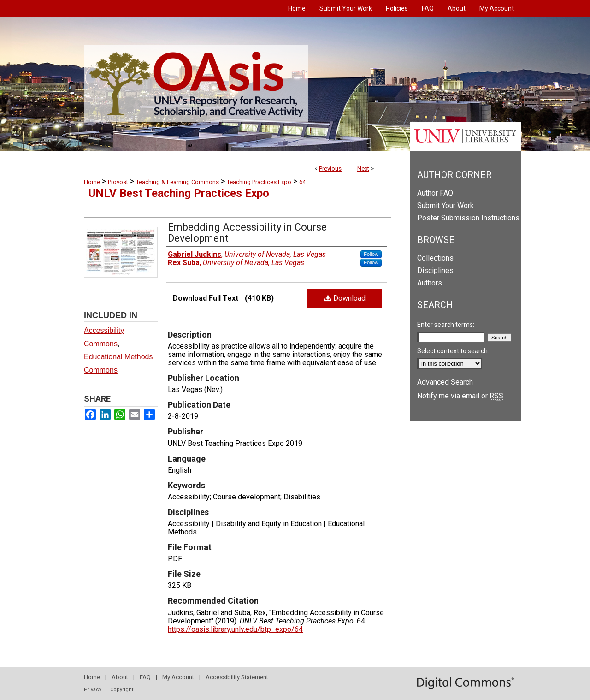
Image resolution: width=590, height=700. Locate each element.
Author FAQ (435, 193)
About (120, 677)
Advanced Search (445, 382)
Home (92, 182)
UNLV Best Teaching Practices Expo (179, 193)
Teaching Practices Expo (259, 182)
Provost (118, 182)
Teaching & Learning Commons (177, 182)
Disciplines (435, 270)
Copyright (122, 690)
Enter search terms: (446, 325)
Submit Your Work (445, 205)
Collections (435, 258)
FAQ (145, 677)
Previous (330, 169)
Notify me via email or (460, 396)
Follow (371, 254)
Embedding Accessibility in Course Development (247, 233)
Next (363, 169)
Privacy (93, 690)
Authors (430, 283)
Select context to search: (453, 351)
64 (302, 182)
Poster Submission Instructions (468, 218)
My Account (178, 677)
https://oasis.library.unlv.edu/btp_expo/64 (235, 629)
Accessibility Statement (237, 677)
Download (345, 298)
